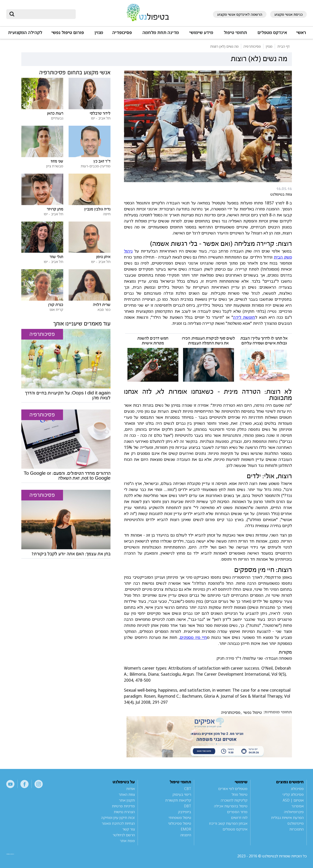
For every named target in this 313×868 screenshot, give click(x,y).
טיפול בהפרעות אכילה (231, 806)
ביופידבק (185, 812)
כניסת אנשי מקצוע (288, 14)
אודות (131, 789)
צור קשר (129, 829)
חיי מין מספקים (193, 637)
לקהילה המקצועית (25, 33)
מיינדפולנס (296, 823)
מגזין (99, 33)
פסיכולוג (297, 789)
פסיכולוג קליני (293, 794)
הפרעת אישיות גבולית (287, 818)
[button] (272, 35)
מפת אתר (127, 841)
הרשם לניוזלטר (124, 835)
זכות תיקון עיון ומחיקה (118, 818)
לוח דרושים (239, 818)
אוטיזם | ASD (293, 800)
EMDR (186, 829)
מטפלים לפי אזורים (233, 789)
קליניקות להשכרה (234, 800)
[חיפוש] (44, 14)
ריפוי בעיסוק (182, 794)
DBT (188, 806)
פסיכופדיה (122, 33)
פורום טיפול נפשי (68, 33)
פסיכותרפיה (231, 712)
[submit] (12, 14)
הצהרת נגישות (124, 812)
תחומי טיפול (235, 33)
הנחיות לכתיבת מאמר (118, 823)
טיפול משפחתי (180, 818)
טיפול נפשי (253, 712)
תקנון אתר (127, 800)
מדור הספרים (237, 812)
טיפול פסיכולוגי (180, 823)
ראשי (301, 33)
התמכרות (297, 829)
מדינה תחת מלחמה (161, 33)
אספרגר (298, 806)
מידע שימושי (201, 33)
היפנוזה (186, 835)
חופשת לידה (244, 317)
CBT (188, 789)
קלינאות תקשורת (178, 800)
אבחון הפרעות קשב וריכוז (228, 823)
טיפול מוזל (240, 794)
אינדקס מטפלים (272, 33)
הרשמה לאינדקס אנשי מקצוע (240, 14)
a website (21, 856)
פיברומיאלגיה (294, 812)
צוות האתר (127, 794)
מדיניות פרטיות (123, 806)
